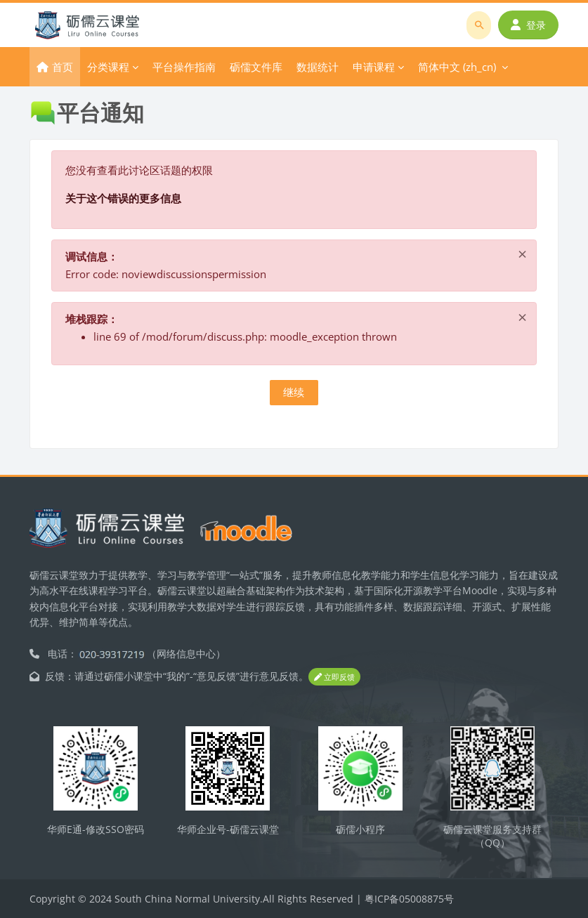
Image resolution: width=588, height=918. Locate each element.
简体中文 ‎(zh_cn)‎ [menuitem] (457, 67)
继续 (294, 392)
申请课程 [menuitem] (374, 67)
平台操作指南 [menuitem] (184, 67)
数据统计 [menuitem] (318, 67)
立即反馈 (334, 677)
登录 (528, 25)
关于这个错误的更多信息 (123, 198)
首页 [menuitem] (63, 67)
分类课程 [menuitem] (108, 67)
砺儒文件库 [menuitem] (256, 67)
